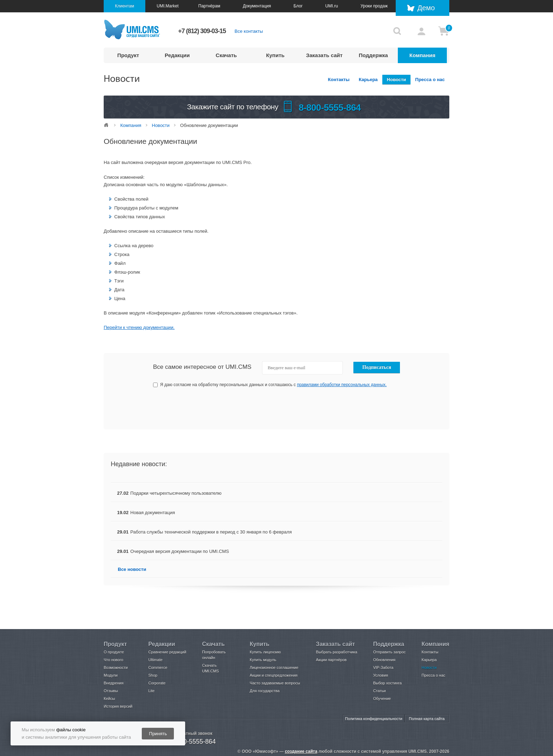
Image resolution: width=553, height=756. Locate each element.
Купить (275, 55)
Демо (426, 8)
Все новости (132, 569)
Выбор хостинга (387, 683)
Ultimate (155, 660)
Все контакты (249, 31)
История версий (118, 706)
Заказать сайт (324, 55)
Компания (423, 55)
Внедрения (114, 683)
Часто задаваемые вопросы (275, 683)
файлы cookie (71, 730)
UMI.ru (332, 6)
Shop (153, 675)
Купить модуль (263, 660)
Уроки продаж (374, 6)
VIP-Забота (383, 667)
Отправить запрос (389, 652)
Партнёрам (209, 6)
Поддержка (373, 55)
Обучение (382, 699)
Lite (151, 691)
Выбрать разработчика (337, 652)
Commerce (158, 667)
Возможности (116, 667)
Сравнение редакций (167, 652)
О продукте (114, 652)
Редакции (177, 55)
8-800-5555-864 (193, 742)
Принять (158, 734)
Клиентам (124, 6)
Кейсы (109, 699)
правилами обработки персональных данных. (342, 385)
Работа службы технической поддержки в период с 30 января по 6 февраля (211, 532)
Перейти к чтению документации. (139, 327)
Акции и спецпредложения (274, 675)
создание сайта (301, 751)
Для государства (265, 691)
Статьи (379, 691)
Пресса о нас (430, 80)
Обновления (384, 660)
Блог (298, 6)
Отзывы (111, 691)
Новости (397, 80)
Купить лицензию (265, 652)
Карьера (368, 80)
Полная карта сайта (427, 719)
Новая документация (153, 513)
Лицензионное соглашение (274, 667)
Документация (257, 6)
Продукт (128, 55)
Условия (381, 675)
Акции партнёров (331, 660)
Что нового (113, 660)
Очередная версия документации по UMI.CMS (180, 551)
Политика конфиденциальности (373, 719)
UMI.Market (168, 6)
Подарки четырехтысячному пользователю (176, 493)
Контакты (339, 80)
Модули (111, 675)
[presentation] (347, 409)
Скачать (226, 55)
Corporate (157, 683)
